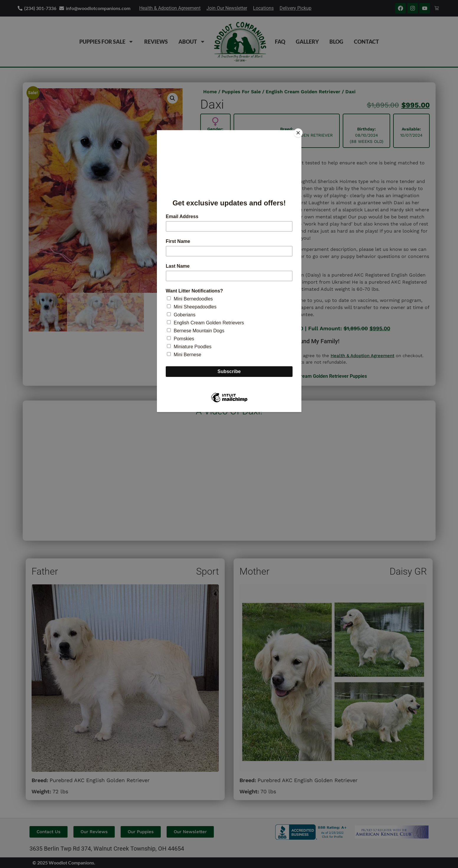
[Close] (300, 132)
